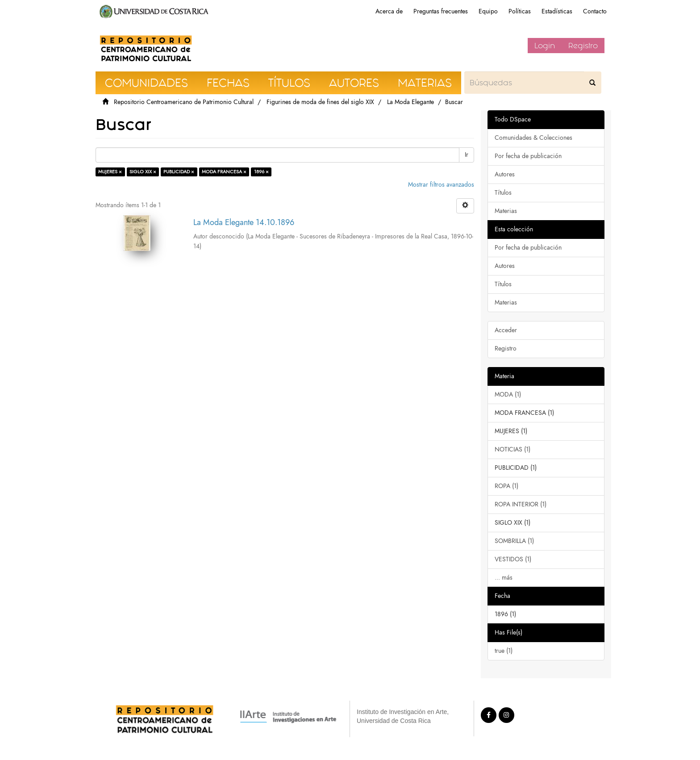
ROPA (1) (506, 486)
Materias (506, 211)
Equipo (488, 11)
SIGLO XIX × (143, 172)
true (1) (504, 651)
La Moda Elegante (410, 102)
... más (504, 578)
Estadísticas (557, 11)
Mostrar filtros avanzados (441, 185)
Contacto (595, 11)
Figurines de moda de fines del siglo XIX (320, 102)
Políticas (520, 11)
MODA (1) (508, 395)
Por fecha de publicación (528, 156)
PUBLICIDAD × (179, 172)
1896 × (261, 172)
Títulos (503, 193)
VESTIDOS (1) (513, 559)
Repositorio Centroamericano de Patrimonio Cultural (184, 102)
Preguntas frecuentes (441, 11)
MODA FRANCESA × (224, 172)
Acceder (506, 330)
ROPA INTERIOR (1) (521, 504)
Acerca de (389, 11)
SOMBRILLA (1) (514, 541)
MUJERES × (110, 172)
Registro (583, 46)
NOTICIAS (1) (512, 449)
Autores (505, 174)
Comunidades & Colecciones (533, 138)
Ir (467, 155)
